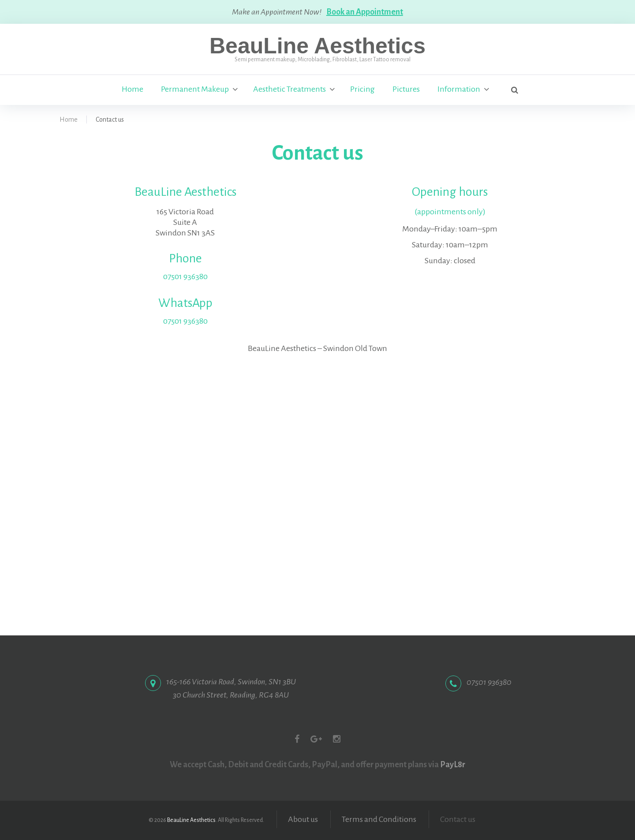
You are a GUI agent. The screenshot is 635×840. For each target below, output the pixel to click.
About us (303, 819)
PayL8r (453, 765)
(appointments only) (450, 212)
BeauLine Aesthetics (317, 46)
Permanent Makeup (195, 90)
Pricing (362, 90)
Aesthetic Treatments (289, 90)
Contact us (458, 819)
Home (133, 90)
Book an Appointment (365, 12)
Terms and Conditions (379, 819)
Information (459, 90)
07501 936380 (185, 276)
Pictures (406, 90)
